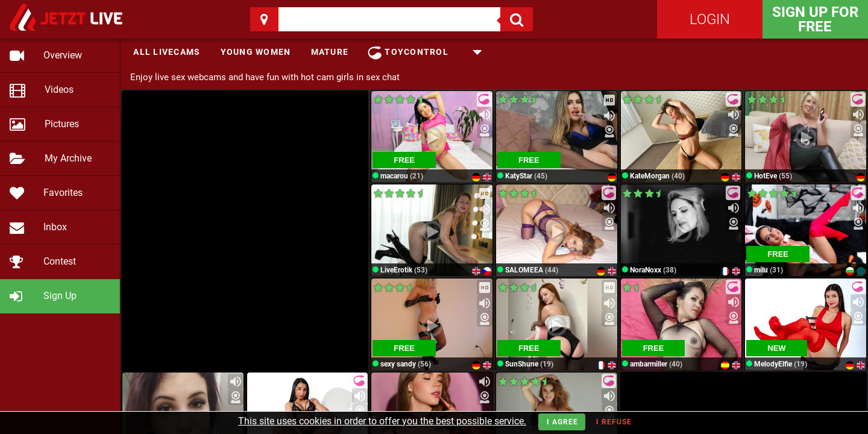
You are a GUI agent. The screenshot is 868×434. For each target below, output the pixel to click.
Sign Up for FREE (815, 19)
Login (710, 19)
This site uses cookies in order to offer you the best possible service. (382, 421)
